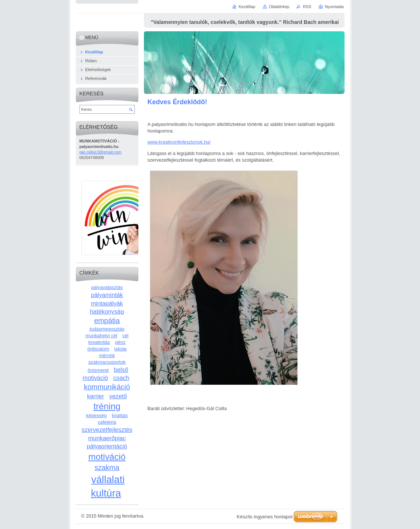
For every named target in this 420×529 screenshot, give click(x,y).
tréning (107, 406)
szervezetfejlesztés (107, 430)
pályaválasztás (107, 287)
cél (125, 336)
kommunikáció (107, 387)
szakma (107, 468)
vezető (118, 396)
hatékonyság (107, 311)
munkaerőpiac (107, 438)
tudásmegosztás (107, 329)
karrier (95, 396)
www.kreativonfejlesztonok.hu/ (179, 142)
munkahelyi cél (101, 336)
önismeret (98, 370)
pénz (120, 342)
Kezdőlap (247, 7)
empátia (107, 321)
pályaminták (107, 295)
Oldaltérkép (279, 7)
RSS (307, 7)
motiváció (107, 457)
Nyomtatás (335, 7)
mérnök (107, 355)
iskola (121, 349)
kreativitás (99, 342)
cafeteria (107, 422)
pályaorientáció (107, 446)
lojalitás (120, 415)
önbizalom (98, 349)
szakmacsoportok (107, 362)
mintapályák (107, 303)
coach (121, 378)
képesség (96, 415)
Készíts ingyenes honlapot (265, 517)
